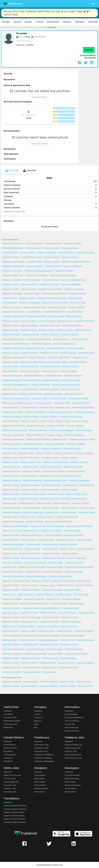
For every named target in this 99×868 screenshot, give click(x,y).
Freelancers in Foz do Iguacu (50, 326)
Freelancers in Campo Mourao (36, 576)
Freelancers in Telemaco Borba (13, 649)
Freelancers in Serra (9, 298)
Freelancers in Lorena (55, 567)
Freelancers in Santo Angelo (30, 617)
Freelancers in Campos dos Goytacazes (52, 298)
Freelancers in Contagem (64, 271)
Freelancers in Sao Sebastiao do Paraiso (34, 604)
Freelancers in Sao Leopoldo (57, 362)
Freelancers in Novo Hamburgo (13, 339)
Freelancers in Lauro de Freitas (13, 426)
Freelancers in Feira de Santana (36, 275)
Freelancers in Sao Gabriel (69, 668)
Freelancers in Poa (46, 476)
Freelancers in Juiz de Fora (49, 285)
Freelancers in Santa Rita (72, 449)
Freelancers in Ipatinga (68, 353)
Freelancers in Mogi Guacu (35, 435)
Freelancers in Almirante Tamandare (15, 526)
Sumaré (22, 37)
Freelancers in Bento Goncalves (67, 517)
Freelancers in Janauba (11, 663)
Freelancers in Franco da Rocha (53, 472)
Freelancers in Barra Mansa (78, 399)
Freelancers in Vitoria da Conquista (39, 339)
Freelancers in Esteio (29, 540)
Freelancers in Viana (49, 672)
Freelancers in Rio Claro (29, 389)
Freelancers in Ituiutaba (11, 540)
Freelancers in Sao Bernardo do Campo (76, 262)
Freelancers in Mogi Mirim (76, 558)
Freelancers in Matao (83, 581)
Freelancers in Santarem (51, 380)
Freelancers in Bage (9, 503)
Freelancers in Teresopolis (12, 444)
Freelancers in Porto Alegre (46, 253)
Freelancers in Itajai (46, 408)
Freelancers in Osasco (53, 266)
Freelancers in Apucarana (32, 481)
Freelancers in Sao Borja (49, 645)
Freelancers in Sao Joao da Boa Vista (32, 567)
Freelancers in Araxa (50, 545)
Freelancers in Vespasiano (12, 513)
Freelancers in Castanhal (75, 426)
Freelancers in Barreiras (11, 408)
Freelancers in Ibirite (80, 421)
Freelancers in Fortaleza (72, 244)
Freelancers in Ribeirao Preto (13, 275)
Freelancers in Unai (67, 640)
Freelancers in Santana (84, 540)
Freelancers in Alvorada (78, 362)
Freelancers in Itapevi (10, 371)
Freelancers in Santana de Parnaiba (74, 499)
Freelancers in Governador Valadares (15, 344)
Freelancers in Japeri (87, 508)
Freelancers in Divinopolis (73, 376)
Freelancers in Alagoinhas (75, 444)
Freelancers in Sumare (86, 353)
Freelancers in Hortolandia (50, 367)
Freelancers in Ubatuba (10, 558)
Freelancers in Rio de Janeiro (13, 244)
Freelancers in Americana (34, 376)
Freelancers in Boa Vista (29, 353)
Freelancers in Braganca (11, 658)
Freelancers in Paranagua (36, 426)
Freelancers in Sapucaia (84, 431)
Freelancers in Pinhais (44, 453)
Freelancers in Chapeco (81, 403)
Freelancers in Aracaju (10, 285)
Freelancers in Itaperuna (65, 540)
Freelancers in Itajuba (32, 549)
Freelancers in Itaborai (10, 389)
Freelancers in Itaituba (10, 617)
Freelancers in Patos (69, 513)
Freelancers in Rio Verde (49, 353)
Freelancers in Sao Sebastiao (13, 572)
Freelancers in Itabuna (10, 367)
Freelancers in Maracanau (12, 380)
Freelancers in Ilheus (63, 408)
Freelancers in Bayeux (45, 517)
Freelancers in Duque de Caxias (13, 262)
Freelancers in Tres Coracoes (47, 627)
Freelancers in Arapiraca (40, 399)
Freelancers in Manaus (70, 248)
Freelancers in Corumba (50, 508)
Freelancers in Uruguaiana (33, 444)
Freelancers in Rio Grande (40, 385)
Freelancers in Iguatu (81, 595)
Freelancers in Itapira (10, 640)
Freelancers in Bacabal (10, 585)
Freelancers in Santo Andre (72, 266)
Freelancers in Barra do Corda (32, 535)
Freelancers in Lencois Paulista (76, 654)
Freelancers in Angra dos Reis (83, 408)
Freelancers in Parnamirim (12, 417)
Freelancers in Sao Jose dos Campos (63, 275)
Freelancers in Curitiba (52, 248)
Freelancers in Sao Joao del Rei (54, 558)
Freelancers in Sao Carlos (29, 367)
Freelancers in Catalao (27, 627)
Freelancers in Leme (9, 554)
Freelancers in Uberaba (30, 335)
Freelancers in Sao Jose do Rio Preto (55, 303)
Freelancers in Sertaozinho (50, 499)
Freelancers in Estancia (31, 668)
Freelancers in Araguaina (30, 485)
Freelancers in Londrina (29, 285)
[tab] (12, 171)
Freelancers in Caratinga (85, 640)
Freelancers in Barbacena (30, 449)
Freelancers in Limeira (29, 330)
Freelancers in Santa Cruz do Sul (55, 481)
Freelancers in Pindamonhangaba (61, 431)
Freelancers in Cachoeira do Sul (60, 576)
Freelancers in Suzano (65, 330)
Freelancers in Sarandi (46, 540)
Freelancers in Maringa (47, 321)
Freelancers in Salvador (53, 244)
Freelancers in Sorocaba (31, 280)
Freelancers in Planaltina (32, 380)
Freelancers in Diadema (27, 298)
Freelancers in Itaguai (56, 494)
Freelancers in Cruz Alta (29, 613)
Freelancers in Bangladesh (12, 682)
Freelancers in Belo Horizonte (13, 248)
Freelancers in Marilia (10, 362)
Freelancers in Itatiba (76, 604)
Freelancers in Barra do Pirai (51, 531)
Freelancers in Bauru (34, 312)
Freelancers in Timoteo (86, 513)
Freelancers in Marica (70, 554)
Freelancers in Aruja (47, 585)
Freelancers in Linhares (11, 485)
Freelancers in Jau (9, 453)
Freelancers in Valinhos (55, 526)
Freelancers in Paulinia (71, 608)
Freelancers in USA (85, 686)
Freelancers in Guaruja (65, 321)
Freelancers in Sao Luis (70, 257)
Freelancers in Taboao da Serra (59, 358)
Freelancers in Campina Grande (35, 307)
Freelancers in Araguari (31, 508)
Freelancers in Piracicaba (57, 307)
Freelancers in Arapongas (11, 508)
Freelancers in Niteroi (28, 289)
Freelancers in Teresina (52, 262)
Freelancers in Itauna (55, 563)
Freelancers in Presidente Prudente (32, 362)
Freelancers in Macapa (76, 307)
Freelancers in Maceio (51, 257)
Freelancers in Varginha (84, 453)
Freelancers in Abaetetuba (12, 563)
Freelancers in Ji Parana (11, 476)
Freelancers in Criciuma (62, 403)
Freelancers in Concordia (11, 672)
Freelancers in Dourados (43, 403)
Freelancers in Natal (34, 262)
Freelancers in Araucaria (11, 467)
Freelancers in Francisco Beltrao (35, 654)
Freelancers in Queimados (38, 431)
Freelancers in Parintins (51, 617)
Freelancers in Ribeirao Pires (31, 462)
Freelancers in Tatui (52, 513)
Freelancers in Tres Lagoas (31, 558)
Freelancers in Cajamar (68, 658)
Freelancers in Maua (75, 298)
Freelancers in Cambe (28, 517)
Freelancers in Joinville (10, 289)
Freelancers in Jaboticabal (71, 599)
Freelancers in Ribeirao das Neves (54, 294)
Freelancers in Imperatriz (37, 358)
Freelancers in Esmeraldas (51, 485)
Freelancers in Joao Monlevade (63, 581)
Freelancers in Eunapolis (50, 458)
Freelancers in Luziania (29, 421)
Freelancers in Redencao (68, 545)
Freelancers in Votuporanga (12, 599)
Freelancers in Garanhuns (73, 467)
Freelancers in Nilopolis (49, 417)
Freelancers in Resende (79, 462)
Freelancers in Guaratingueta (79, 481)
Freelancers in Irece (9, 627)
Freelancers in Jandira (10, 462)
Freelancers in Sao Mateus (75, 563)
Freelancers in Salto (44, 503)
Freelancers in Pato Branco (51, 608)
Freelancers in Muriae (10, 517)
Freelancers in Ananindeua (74, 289)
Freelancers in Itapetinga (11, 645)
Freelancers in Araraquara (73, 394)
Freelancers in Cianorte (66, 663)
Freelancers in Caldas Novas (71, 622)
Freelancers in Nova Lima (11, 531)
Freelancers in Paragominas (34, 599)
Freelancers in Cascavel (70, 335)
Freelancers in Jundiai (56, 317)
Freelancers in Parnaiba (55, 426)
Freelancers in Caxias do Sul (29, 303)
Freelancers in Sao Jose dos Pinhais (82, 440)
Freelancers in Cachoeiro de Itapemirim (66, 385)
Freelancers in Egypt (30, 682)
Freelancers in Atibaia (30, 467)
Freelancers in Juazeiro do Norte (14, 358)
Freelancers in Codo (33, 545)
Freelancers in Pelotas (74, 317)
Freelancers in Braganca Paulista (38, 440)
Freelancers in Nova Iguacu (32, 257)
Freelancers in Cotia (9, 394)
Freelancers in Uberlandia (11, 280)
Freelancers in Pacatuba (31, 672)
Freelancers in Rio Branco (50, 335)
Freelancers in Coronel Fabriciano (34, 494)
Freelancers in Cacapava (29, 585)
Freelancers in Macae (63, 421)
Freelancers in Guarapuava (84, 412)
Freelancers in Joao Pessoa (12, 271)
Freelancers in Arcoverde (31, 658)
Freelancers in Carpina (63, 595)
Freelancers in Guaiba (69, 490)
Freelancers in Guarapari (11, 494)
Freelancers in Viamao (47, 330)
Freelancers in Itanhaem (34, 522)
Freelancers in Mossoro (70, 367)
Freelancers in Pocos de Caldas (71, 417)
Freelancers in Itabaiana (11, 622)
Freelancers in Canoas (75, 312)
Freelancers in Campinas (11, 257)
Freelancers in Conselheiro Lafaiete (56, 462)
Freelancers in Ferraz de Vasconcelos (16, 399)
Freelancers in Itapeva (65, 631)
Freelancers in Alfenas (73, 590)
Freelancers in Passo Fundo (70, 389)
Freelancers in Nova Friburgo (12, 412)
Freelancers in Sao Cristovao (52, 590)
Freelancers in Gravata (28, 640)
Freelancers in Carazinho (69, 645)
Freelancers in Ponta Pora (11, 668)
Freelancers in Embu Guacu (53, 572)
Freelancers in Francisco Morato (30, 394)
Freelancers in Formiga (47, 663)
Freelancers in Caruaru (10, 353)
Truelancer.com (57, 865)
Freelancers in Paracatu (44, 595)
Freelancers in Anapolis (11, 321)
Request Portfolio (40, 97)
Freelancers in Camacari (71, 380)
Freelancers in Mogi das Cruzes (14, 317)
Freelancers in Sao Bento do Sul (34, 563)
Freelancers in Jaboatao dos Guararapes (39, 271)
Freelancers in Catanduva (31, 472)
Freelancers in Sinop (9, 458)
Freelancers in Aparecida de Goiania (73, 280)
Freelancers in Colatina (29, 490)
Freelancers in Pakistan (68, 686)
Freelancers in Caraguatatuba (13, 522)
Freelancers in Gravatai (76, 348)
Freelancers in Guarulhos (85, 253)
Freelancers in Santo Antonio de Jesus (16, 581)
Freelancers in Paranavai (41, 581)
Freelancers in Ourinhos (61, 503)
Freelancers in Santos (32, 294)
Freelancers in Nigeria (29, 686)
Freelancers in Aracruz (54, 649)
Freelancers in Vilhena (28, 631)
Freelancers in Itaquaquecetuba (13, 312)
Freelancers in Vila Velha (77, 294)
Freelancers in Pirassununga (48, 640)
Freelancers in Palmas (68, 371)
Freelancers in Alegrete (72, 531)
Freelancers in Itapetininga (74, 435)
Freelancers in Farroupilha (12, 654)
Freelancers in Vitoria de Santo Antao (68, 476)
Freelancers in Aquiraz (48, 613)
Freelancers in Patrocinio (84, 585)
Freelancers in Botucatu (69, 458)
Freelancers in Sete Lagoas (29, 371)
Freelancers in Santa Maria (35, 348)
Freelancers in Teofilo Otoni (49, 490)
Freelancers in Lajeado (10, 613)
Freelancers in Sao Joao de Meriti (50, 289)
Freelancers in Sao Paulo (34, 244)
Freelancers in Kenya (83, 682)
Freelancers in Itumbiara (51, 554)
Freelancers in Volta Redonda (13, 348)
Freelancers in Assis (87, 485)
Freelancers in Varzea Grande (63, 344)
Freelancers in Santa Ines (11, 608)
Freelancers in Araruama (11, 472)
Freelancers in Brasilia (33, 248)
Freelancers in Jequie (54, 435)
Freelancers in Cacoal (49, 668)
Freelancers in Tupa (30, 636)
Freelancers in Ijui (9, 595)
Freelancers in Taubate (79, 339)
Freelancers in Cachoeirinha (51, 449)
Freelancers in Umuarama (11, 481)
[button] (6, 22)
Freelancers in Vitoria (29, 321)
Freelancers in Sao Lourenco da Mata (79, 526)
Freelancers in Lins (53, 599)
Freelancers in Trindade (80, 503)
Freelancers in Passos (26, 503)
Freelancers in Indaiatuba (48, 389)
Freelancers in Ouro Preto (49, 622)
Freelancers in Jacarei (80, 358)
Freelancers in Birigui (70, 485)
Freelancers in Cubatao (26, 453)
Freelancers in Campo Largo (33, 513)
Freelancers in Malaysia (11, 686)
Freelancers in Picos (56, 654)
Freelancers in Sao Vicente (36, 317)
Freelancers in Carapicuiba (12, 307)
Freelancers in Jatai (9, 567)
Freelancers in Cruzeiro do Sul (30, 554)
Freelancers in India (66, 682)
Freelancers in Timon (59, 440)
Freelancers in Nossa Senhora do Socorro (17, 403)
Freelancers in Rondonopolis (35, 412)
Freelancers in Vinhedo (29, 663)
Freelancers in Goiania (66, 253)
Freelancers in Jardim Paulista (13, 545)
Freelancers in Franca (10, 326)
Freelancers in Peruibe (46, 631)
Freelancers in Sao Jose (50, 371)
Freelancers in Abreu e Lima (12, 549)
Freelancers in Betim (10, 303)
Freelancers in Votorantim (29, 499)
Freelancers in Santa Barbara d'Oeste (16, 385)
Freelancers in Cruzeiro (65, 585)
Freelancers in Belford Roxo (71, 285)
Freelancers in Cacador (30, 622)
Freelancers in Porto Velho (85, 321)
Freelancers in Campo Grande (13, 266)
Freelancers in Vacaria (50, 658)
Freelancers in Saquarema (12, 636)
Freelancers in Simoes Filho (64, 453)
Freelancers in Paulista (10, 330)
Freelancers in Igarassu (53, 535)
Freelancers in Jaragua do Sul (13, 435)
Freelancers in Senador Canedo (73, 636)
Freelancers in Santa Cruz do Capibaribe (79, 567)
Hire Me (89, 50)
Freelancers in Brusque (31, 531)
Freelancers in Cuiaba (50, 280)
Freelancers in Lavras (50, 549)
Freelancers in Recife (10, 253)
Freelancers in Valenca (10, 631)
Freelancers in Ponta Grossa (73, 326)
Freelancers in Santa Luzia (56, 348)
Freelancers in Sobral (29, 408)
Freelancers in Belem (27, 253)
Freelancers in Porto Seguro (54, 444)
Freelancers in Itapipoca (85, 663)
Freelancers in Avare (67, 549)
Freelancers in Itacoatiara (67, 613)
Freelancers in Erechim (69, 508)
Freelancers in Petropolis (11, 335)
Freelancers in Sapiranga (74, 572)
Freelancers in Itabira (10, 499)
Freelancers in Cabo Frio (76, 472)
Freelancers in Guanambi (35, 649)
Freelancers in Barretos (11, 490)
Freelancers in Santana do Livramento (58, 522)
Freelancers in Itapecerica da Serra (60, 412)
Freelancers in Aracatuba (53, 394)
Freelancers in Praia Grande (41, 344)
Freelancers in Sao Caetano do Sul (14, 431)
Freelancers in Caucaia (83, 330)
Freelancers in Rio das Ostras (76, 494)
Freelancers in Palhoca (10, 449)
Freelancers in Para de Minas (13, 576)
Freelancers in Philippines (48, 686)
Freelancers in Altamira (25, 595)
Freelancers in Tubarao (31, 608)
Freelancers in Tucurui (33, 572)
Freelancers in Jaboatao (34, 266)
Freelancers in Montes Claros (54, 312)
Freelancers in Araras (29, 476)
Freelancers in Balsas (58, 604)
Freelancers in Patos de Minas (13, 440)
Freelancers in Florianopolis (12, 294)
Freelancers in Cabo (46, 421)
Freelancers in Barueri (61, 339)
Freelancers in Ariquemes (74, 649)
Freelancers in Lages (59, 399)
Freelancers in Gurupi (86, 613)
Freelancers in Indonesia (49, 682)
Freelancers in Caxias (31, 417)
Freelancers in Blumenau (29, 326)
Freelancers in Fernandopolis (49, 636)
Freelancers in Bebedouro (31, 590)
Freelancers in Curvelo (70, 617)
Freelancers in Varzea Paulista (51, 467)
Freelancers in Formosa (85, 549)
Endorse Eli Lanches (40, 144)
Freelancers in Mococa (30, 645)
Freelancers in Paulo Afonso (73, 535)
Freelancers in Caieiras (10, 535)
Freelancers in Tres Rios (11, 590)
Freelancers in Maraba (10, 421)
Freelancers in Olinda (77, 303)
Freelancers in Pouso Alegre (29, 458)
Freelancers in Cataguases (84, 631)
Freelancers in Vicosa (10, 604)
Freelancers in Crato (38, 526)
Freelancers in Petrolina (53, 376)
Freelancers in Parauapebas (12, 376)
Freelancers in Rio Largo (69, 627)
